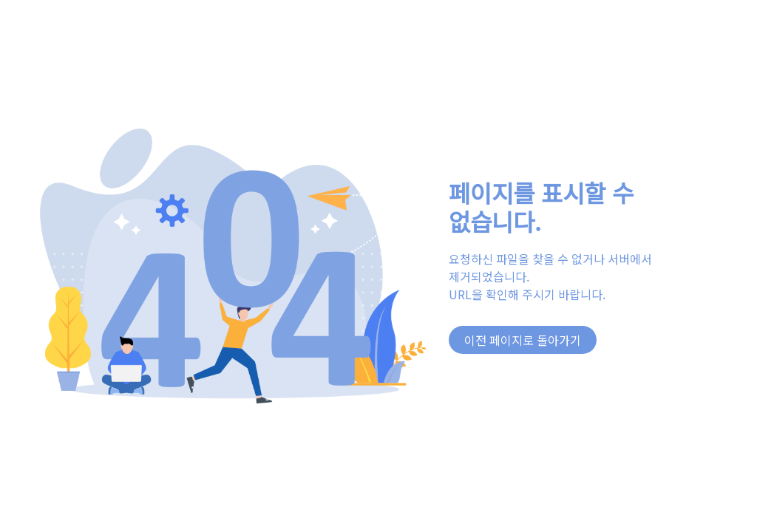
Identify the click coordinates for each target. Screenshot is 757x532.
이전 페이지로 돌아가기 (523, 340)
